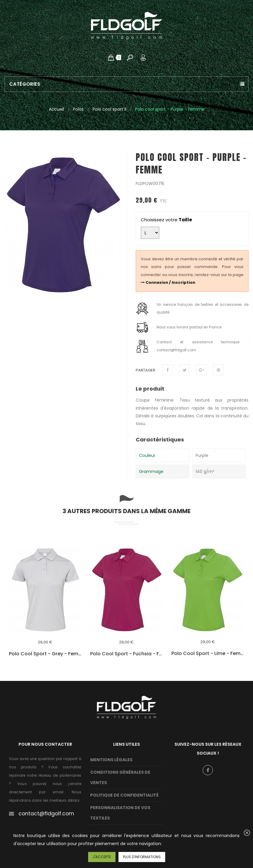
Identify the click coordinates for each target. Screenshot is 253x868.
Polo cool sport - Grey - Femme (45, 654)
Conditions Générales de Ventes (120, 777)
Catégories (25, 84)
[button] (111, 57)
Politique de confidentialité (124, 795)
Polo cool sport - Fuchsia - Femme (126, 654)
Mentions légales (111, 760)
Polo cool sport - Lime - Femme (207, 654)
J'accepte (102, 857)
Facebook (208, 770)
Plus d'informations (142, 857)
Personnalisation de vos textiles (120, 813)
